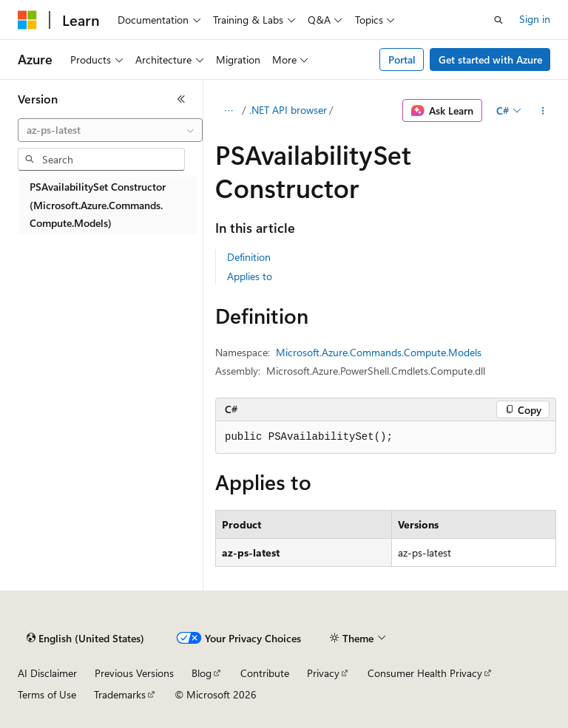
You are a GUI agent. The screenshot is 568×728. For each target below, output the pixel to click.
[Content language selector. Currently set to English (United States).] (85, 639)
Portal (402, 59)
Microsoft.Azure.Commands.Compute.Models (379, 352)
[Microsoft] (27, 20)
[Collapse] (181, 99)
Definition (249, 257)
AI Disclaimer (47, 673)
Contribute (265, 673)
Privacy (323, 673)
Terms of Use (47, 694)
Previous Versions (134, 673)
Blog (202, 673)
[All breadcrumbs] (228, 111)
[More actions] (543, 111)
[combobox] (110, 130)
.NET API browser (288, 110)
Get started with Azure (490, 59)
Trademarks (120, 694)
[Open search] (498, 20)
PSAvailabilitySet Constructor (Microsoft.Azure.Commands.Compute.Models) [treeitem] (98, 205)
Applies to (250, 276)
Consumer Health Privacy (425, 673)
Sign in (535, 19)
